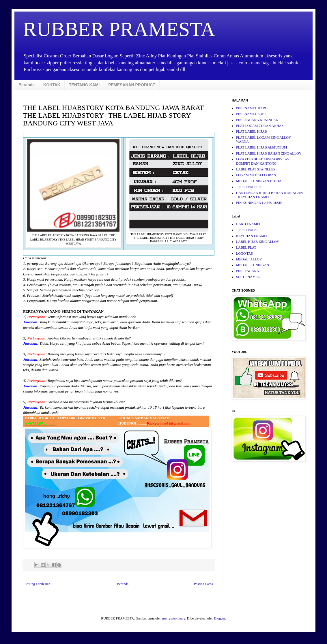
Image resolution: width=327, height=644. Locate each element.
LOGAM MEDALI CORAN (256, 175)
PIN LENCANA (248, 271)
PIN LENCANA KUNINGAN (257, 120)
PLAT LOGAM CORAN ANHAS (260, 126)
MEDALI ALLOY (249, 259)
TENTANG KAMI (84, 85)
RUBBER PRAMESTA (119, 29)
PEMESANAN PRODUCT (132, 85)
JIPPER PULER (247, 230)
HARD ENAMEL (249, 224)
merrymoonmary (174, 618)
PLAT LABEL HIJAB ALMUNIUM (261, 147)
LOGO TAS (244, 254)
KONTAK (52, 85)
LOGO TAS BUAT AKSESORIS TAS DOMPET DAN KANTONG (263, 161)
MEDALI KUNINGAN (253, 265)
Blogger (220, 618)
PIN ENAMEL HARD (252, 108)
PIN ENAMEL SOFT (251, 114)
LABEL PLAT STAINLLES (256, 169)
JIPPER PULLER (248, 187)
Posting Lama (203, 584)
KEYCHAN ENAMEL (252, 236)
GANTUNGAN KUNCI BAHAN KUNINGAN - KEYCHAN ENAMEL (269, 195)
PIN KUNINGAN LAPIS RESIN (259, 203)
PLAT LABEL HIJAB (252, 132)
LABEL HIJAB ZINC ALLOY (258, 242)
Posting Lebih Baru (38, 584)
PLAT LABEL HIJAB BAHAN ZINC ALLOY (269, 153)
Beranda (27, 85)
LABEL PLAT (246, 247)
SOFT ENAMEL (248, 277)
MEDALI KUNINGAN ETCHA (259, 181)
